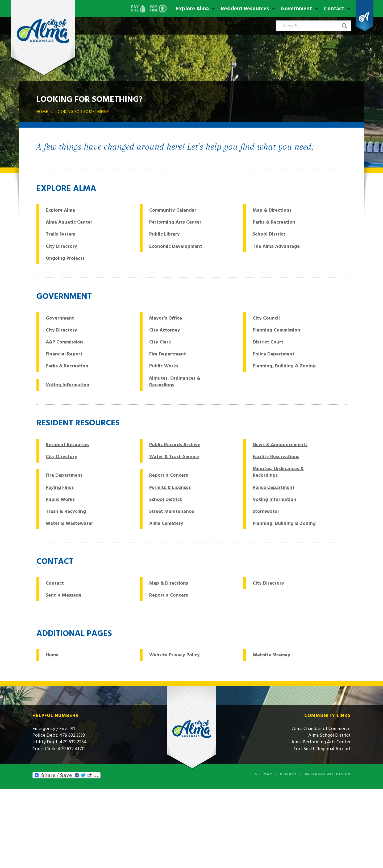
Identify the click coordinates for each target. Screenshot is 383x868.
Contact (334, 9)
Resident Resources (245, 9)
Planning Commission (276, 330)
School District (269, 234)
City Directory (61, 246)
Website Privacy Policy (174, 655)
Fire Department (168, 354)
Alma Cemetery (166, 523)
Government (296, 9)
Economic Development (176, 246)
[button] (344, 26)
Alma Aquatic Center (69, 222)
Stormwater (266, 511)
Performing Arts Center (175, 222)
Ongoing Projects (65, 258)
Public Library (165, 234)
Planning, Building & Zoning (284, 366)
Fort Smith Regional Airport (322, 749)
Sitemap (264, 774)
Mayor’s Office (166, 318)
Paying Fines (60, 487)
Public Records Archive (175, 445)
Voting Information (68, 385)
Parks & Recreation (274, 222)
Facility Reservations (276, 457)
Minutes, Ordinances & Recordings (175, 381)
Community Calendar (173, 210)
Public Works (164, 366)
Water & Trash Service (174, 457)
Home (52, 655)
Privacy (288, 774)
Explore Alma (192, 9)
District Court (268, 342)
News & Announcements (280, 445)
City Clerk (160, 342)
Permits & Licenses (170, 487)
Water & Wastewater (69, 523)
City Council (266, 318)
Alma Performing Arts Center (321, 742)
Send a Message (64, 595)
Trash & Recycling (66, 511)
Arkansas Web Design (328, 774)
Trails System (61, 234)
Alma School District (329, 735)
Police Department (274, 354)
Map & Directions (272, 210)
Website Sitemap (272, 655)
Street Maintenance (172, 511)
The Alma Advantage (276, 246)
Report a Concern (169, 475)
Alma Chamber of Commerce (321, 729)
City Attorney (165, 330)
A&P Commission (64, 342)
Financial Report (64, 354)
